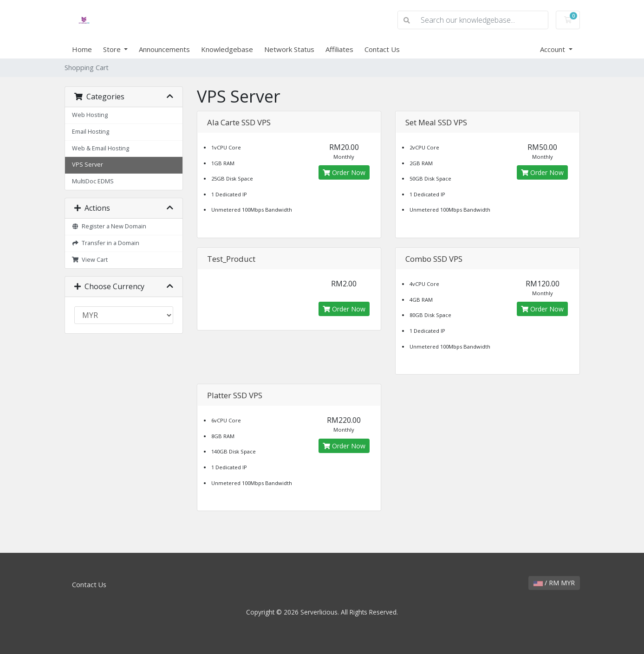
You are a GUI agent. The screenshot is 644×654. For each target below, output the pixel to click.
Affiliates (339, 49)
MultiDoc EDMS (93, 181)
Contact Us (382, 49)
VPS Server (88, 165)
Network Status (289, 49)
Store (113, 49)
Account (553, 49)
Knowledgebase (227, 49)
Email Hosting (91, 132)
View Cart (90, 260)
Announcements (164, 49)
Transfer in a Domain (106, 243)
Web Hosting (90, 115)
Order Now (344, 172)
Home (82, 49)
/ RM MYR (554, 583)
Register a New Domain (109, 226)
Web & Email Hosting (101, 148)
